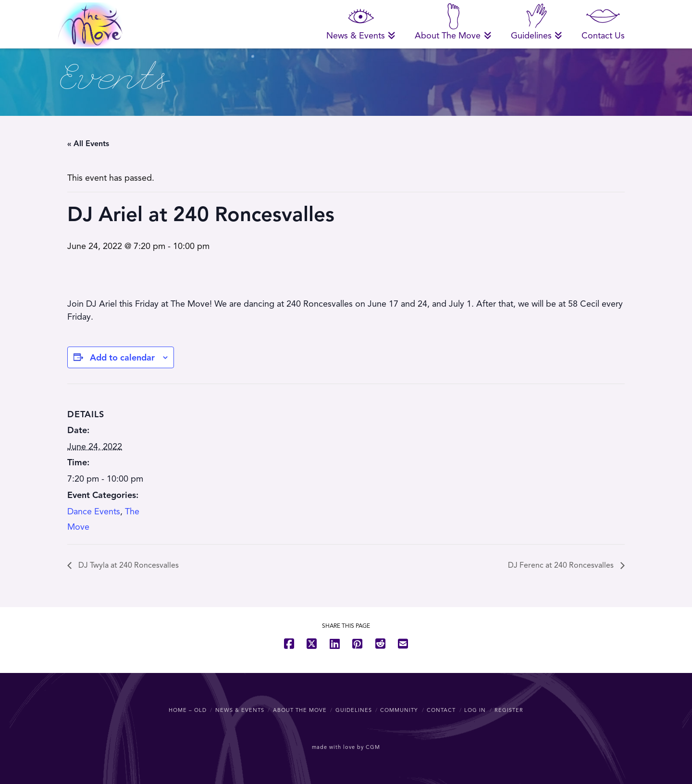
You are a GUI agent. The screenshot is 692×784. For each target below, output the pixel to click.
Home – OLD (188, 710)
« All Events (88, 144)
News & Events (240, 710)
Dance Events (94, 511)
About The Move (300, 710)
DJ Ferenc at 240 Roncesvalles (562, 565)
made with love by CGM (346, 747)
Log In (475, 710)
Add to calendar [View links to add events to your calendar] (122, 358)
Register (509, 710)
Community (399, 710)
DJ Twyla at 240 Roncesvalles (128, 565)
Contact (441, 710)
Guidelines (354, 710)
